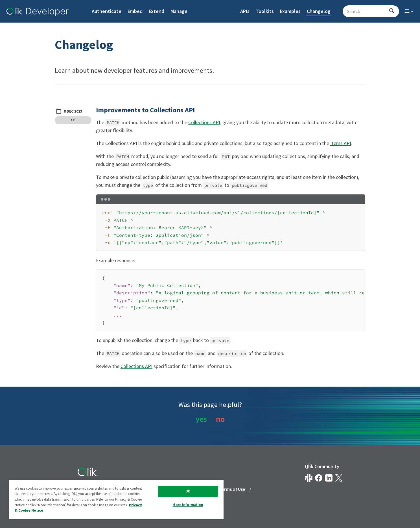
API (73, 120)
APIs (245, 11)
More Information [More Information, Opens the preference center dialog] (188, 505)
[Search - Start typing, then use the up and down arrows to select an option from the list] (368, 11)
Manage (179, 11)
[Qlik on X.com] (339, 478)
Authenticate (107, 11)
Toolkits (265, 11)
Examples (290, 11)
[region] (231, 300)
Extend (157, 11)
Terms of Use (232, 489)
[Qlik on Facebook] (319, 478)
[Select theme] (410, 11)
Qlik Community (322, 466)
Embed (135, 11)
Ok (188, 491)
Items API (341, 143)
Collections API (204, 122)
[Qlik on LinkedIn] (329, 478)
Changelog (319, 11)
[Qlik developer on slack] (309, 478)
